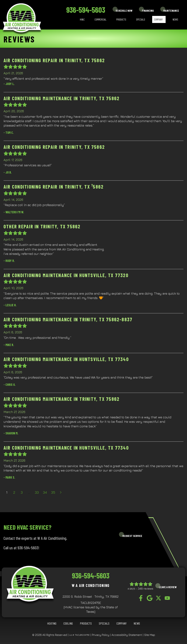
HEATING (52, 623)
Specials (141, 19)
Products (121, 19)
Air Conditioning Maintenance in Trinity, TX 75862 (62, 98)
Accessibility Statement (127, 635)
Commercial (100, 19)
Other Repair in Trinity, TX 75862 (42, 226)
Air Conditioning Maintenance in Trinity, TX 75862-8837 (68, 319)
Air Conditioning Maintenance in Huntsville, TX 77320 (66, 275)
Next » (61, 492)
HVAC (82, 19)
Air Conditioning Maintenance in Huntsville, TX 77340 (66, 359)
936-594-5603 (86, 10)
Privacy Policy (101, 635)
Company (158, 19)
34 (45, 492)
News (175, 19)
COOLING (68, 623)
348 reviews (146, 589)
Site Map (150, 635)
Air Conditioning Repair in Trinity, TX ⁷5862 (54, 187)
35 (53, 492)
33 (37, 492)
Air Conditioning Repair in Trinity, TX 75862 (54, 60)
